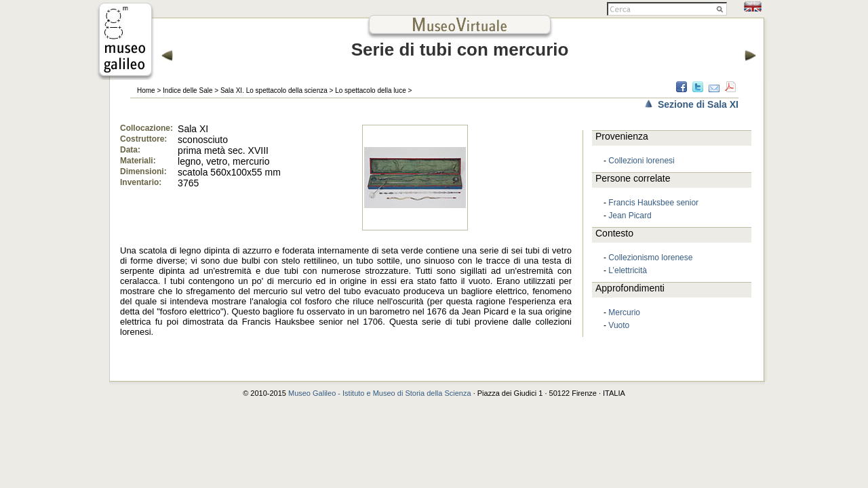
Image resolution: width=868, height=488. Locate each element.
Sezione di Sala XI (698, 104)
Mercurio (624, 312)
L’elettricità (628, 270)
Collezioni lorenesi (641, 161)
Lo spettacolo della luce (371, 90)
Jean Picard (630, 216)
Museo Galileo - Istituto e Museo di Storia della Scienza (380, 393)
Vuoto (619, 325)
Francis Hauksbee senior (653, 203)
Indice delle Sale (188, 90)
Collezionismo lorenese (650, 258)
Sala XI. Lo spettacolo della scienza (274, 90)
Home (146, 90)
